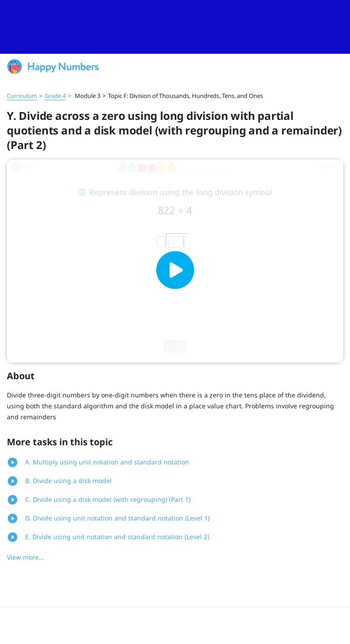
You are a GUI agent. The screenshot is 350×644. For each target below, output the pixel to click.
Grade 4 (55, 96)
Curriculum (22, 96)
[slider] (175, 27)
